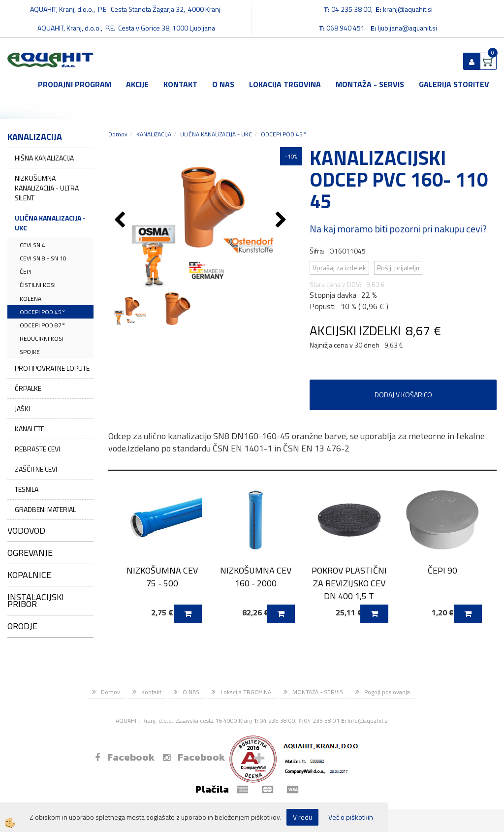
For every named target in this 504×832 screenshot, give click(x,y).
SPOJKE (30, 352)
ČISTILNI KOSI (38, 285)
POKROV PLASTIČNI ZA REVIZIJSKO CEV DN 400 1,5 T (349, 583)
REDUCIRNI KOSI (42, 338)
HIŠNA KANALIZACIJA (44, 158)
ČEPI (26, 272)
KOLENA (31, 299)
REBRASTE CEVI (37, 449)
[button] (282, 221)
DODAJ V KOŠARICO (403, 395)
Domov (118, 134)
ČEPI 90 (442, 570)
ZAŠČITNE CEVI (36, 469)
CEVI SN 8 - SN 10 (43, 258)
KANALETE (30, 429)
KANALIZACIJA (154, 134)
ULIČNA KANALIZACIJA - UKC (50, 223)
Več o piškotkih (351, 817)
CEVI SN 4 (32, 245)
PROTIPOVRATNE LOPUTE (52, 368)
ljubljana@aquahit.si (408, 28)
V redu (302, 817)
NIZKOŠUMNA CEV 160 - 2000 (256, 576)
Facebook (125, 757)
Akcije (137, 84)
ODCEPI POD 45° (43, 312)
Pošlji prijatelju (398, 268)
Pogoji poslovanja (387, 692)
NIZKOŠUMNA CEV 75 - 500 (162, 576)
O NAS (223, 84)
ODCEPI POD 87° (43, 325)
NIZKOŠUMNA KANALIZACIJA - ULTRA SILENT (47, 188)
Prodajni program (75, 84)
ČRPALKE (28, 388)
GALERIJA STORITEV (454, 84)
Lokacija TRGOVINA (285, 84)
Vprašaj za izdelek (339, 268)
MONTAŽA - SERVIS (370, 84)
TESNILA (27, 489)
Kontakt (180, 84)
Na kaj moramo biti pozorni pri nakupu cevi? (398, 229)
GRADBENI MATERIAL (45, 509)
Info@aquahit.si (368, 720)
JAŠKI (22, 408)
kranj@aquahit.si (408, 9)
